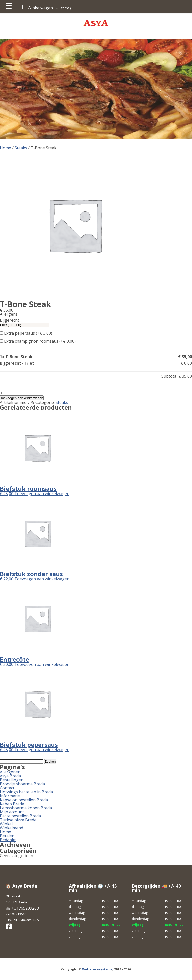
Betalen (7, 836)
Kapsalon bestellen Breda (24, 800)
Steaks (21, 148)
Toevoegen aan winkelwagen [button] (42, 494)
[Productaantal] (22, 393)
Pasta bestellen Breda (20, 816)
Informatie (10, 796)
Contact (7, 788)
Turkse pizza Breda (18, 820)
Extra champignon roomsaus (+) (38, 341)
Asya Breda (10, 776)
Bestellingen (12, 780)
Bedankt (8, 840)
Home (6, 148)
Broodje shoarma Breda (22, 784)
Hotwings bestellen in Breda (26, 792)
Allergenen (10, 772)
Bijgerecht (10, 320)
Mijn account (12, 812)
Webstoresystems (97, 969)
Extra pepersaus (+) (26, 333)
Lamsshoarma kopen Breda (26, 808)
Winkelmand (12, 828)
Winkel (6, 824)
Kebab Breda (12, 804)
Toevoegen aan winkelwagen (22, 398)
